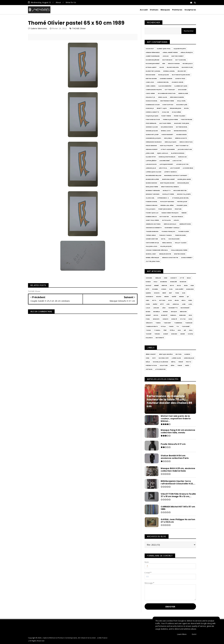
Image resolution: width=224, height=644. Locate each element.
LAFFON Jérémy (151, 161)
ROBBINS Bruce (151, 217)
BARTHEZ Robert (178, 56)
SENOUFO (156, 319)
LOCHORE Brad (188, 168)
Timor (171, 326)
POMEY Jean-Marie (165, 209)
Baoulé (148, 285)
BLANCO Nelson (173, 67)
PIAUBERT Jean (182, 205)
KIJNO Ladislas (163, 153)
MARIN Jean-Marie (184, 179)
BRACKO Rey (182, 71)
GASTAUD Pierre (165, 123)
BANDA (148, 282)
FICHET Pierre (166, 116)
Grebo (167, 297)
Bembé (157, 285)
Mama (148, 312)
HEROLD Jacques (171, 142)
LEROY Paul (163, 168)
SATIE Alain (166, 220)
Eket (171, 293)
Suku (190, 319)
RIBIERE (184, 213)
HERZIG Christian (186, 142)
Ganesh (187, 354)
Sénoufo (149, 323)
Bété (147, 289)
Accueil (144, 10)
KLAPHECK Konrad (178, 153)
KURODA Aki (182, 157)
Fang (177, 293)
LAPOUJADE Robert (166, 164)
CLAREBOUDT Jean (181, 86)
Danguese (190, 289)
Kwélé (155, 304)
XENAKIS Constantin (170, 258)
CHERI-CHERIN (151, 86)
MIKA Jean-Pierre (152, 187)
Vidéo (187, 365)
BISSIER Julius (188, 63)
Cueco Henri (150, 93)
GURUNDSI (149, 297)
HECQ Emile (168, 138)
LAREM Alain (176, 358)
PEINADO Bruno (152, 205)
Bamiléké (174, 282)
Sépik (173, 365)
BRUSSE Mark (151, 75)
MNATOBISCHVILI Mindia (170, 187)
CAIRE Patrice (180, 79)
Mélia (148, 362)
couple (190, 334)
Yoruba (157, 334)
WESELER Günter (165, 254)
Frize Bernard (151, 123)
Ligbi (184, 304)
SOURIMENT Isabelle (172, 228)
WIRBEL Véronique (152, 258)
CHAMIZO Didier (177, 82)
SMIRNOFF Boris (185, 224)
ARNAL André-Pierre (170, 52)
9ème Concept (151, 354)
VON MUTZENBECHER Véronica (157, 250)
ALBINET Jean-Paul (164, 49)
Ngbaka (173, 315)
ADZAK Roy (150, 49)
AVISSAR (166, 56)
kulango (149, 338)
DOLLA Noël (181, 101)
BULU (156, 282)
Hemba (182, 297)
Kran (177, 300)
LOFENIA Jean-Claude (154, 172)
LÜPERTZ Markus (170, 172)
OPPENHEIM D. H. (163, 198)
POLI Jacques (151, 209)
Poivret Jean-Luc (152, 213)
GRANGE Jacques (152, 131)
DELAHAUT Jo (150, 97)
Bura (186, 285)
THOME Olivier (79, 28)
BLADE (162, 67)
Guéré (174, 297)
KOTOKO (162, 300)
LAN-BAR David (151, 164)
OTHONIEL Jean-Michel (180, 198)
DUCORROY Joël (182, 105)
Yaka (191, 330)
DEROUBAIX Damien (177, 97)
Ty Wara (157, 330)
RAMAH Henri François (170, 213)
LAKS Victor (177, 161)
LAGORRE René (165, 161)
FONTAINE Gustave (153, 119)
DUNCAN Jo (150, 108)
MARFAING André (168, 179)
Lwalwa (156, 308)
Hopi (154, 358)
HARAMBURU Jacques (153, 138)
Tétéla (172, 330)
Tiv (178, 326)
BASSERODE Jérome (153, 60)
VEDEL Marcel (167, 243)
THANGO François (168, 231)
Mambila (157, 312)
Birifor (164, 285)
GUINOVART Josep (152, 134)
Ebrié (164, 293)
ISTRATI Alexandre (168, 149)
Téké (165, 330)
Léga (164, 308)
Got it (194, 634)
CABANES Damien (166, 79)
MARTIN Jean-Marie (167, 183)
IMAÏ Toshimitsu (182, 146)
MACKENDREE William (154, 175)
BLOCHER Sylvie (187, 67)
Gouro (159, 297)
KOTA (154, 300)
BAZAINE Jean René (153, 63)
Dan (171, 289)
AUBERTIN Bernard (153, 56)
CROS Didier (182, 90)
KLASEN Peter (151, 157)
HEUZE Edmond (151, 146)
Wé (185, 330)
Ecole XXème (176, 112)
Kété (162, 304)
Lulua (148, 308)
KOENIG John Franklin (167, 157)
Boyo (172, 285)
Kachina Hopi (164, 358)
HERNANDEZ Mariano (154, 142)
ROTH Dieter (164, 217)
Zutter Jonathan (153, 261)
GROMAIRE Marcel (180, 131)
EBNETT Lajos (162, 108)
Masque (174, 312)
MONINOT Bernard (153, 190)
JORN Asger (150, 153)
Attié (182, 278)
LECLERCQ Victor (182, 164)
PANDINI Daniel (151, 202)
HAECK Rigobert (167, 134)
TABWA (158, 323)
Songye (165, 319)
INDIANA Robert (152, 149)
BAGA (189, 278)
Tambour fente (152, 326)
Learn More (182, 634)
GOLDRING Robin (167, 127)
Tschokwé (186, 326)
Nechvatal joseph (184, 194)
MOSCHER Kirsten (180, 190)
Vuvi (179, 330)
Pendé (181, 362)
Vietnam (149, 369)
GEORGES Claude (152, 127)
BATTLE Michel (181, 60)
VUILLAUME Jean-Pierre (179, 250)
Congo (164, 289)
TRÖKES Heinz (151, 235)
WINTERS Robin (180, 254)
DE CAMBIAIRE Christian (167, 93)
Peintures (177, 10)
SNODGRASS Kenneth (154, 228)
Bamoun (183, 282)
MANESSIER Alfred (152, 179)
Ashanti (174, 278)
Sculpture (164, 365)
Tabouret (168, 323)
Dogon (157, 293)
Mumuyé (164, 315)
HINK (147, 358)
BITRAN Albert (151, 67)
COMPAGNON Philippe (154, 90)
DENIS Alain (163, 97)
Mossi (156, 315)
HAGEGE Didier (181, 134)
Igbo (147, 300)
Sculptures (190, 10)
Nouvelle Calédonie (161, 362)
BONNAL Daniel (169, 71)
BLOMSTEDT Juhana (153, 71)
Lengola (176, 304)
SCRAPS (176, 220)
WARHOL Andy (151, 254)
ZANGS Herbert (187, 258)
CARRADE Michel (163, 82)
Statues (154, 10)
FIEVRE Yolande (180, 116)
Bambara (164, 282)
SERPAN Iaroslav (170, 224)
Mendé (148, 315)
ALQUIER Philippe (180, 49)
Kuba (190, 300)
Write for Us (71, 2)
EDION (186, 108)
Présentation (151, 365)
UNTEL (163, 239)
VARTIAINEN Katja (152, 243)
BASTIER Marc (167, 60)
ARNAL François (187, 52)
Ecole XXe (165, 112)
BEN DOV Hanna (174, 63)
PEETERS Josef (182, 202)
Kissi (170, 300)
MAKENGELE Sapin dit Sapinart (176, 175)
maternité (160, 338)
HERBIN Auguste (181, 138)
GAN (184, 293)
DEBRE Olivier (183, 93)
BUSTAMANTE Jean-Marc (181, 75)
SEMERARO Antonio (153, 224)
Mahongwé (185, 308)
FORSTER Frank (186, 119)
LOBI (168, 304)
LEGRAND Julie (151, 168)
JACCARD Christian (185, 149)
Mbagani (183, 312)
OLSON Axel (150, 198)
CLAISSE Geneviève (165, 86)
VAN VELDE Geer (174, 239)
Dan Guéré (179, 289)
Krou (184, 300)
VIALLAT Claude (181, 243)
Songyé (174, 319)
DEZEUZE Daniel (152, 101)
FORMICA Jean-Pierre (171, 119)
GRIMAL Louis (166, 131)
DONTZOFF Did (168, 105)
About (58, 2)
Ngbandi (182, 315)
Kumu (148, 304)
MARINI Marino (151, 183)
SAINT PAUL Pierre (152, 220)
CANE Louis (150, 82)
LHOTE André (175, 168)
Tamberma (178, 323)
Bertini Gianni (151, 79)
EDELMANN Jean (176, 108)
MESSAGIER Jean (183, 183)
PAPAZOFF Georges (167, 202)
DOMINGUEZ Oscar (153, 105)
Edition (179, 354)
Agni (166, 278)
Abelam (158, 278)
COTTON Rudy (170, 90)
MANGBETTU (173, 308)
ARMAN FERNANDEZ (153, 52)
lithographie (160, 369)
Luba (190, 304)
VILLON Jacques (166, 246)
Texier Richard (180, 235)
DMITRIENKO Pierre (167, 101)
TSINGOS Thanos (165, 235)
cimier (182, 334)
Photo (189, 362)
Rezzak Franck (177, 217)
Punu (148, 319)
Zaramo (174, 334)
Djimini (148, 293)
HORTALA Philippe (166, 146)
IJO (188, 297)
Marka (165, 312)
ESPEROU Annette (152, 112)
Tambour (189, 323)
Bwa (192, 285)
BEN (164, 63)
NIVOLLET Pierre (168, 194)
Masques (165, 10)
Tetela (163, 326)
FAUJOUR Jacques (152, 116)
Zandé (166, 334)
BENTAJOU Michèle (166, 354)
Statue (183, 319)
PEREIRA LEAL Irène (167, 205)
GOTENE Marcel (182, 127)
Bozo (179, 285)
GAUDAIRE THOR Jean (182, 123)
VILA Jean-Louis (151, 246)
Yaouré (149, 334)
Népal (173, 362)
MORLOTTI (167, 190)
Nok (190, 315)
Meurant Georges (153, 194)
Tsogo (148, 330)
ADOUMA (149, 278)
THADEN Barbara (152, 231)
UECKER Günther (152, 239)
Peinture (178, 209)
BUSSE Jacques (164, 75)
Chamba (155, 289)
